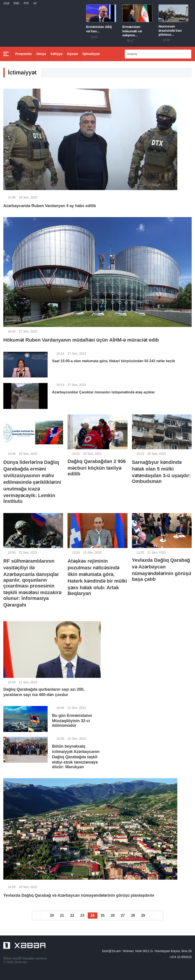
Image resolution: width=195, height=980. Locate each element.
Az (35, 3)
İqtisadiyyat (91, 54)
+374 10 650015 (180, 957)
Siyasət (72, 54)
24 (93, 915)
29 (143, 915)
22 (72, 915)
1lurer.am (21, 962)
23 (82, 915)
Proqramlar (24, 54)
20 (52, 915)
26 (113, 915)
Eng (16, 3)
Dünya (41, 54)
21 (62, 915)
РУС (26, 3)
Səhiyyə (57, 54)
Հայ (6, 3)
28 (133, 915)
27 (123, 915)
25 (103, 915)
